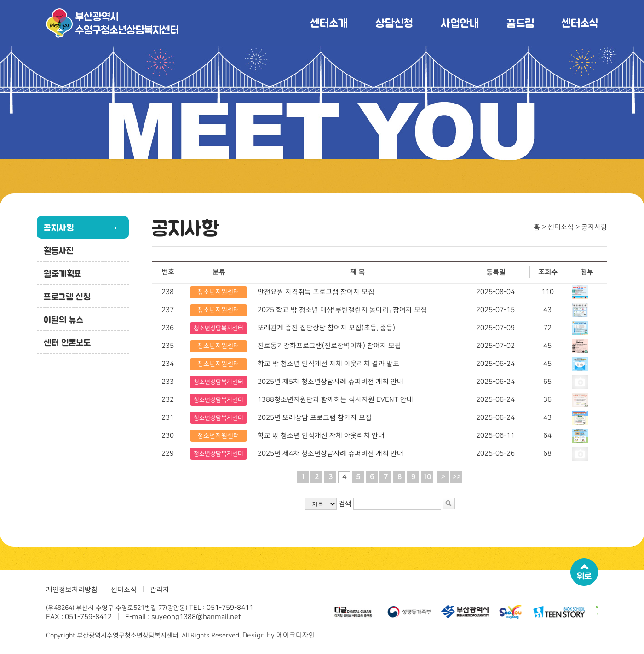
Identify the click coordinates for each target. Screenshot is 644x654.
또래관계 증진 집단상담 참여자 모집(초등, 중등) (326, 328)
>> (456, 477)
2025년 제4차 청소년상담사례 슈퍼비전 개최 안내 (331, 454)
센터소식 (580, 23)
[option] (354, 612)
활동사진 (59, 250)
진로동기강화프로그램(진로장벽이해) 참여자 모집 (329, 346)
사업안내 (460, 23)
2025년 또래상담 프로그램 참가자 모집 (315, 418)
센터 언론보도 (67, 342)
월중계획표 (63, 273)
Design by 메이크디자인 (279, 635)
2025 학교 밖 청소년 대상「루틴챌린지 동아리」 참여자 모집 (342, 310)
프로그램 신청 (67, 296)
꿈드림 (520, 23)
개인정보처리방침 (72, 590)
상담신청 (394, 23)
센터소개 (329, 23)
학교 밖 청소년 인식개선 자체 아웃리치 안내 (321, 436)
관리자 (160, 590)
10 (427, 477)
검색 (345, 504)
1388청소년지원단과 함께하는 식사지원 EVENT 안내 (335, 400)
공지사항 (59, 227)
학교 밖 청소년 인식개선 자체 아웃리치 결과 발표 (328, 364)
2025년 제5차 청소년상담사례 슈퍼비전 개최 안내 (331, 382)
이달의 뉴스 (64, 319)
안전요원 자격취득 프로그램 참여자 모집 (316, 292)
